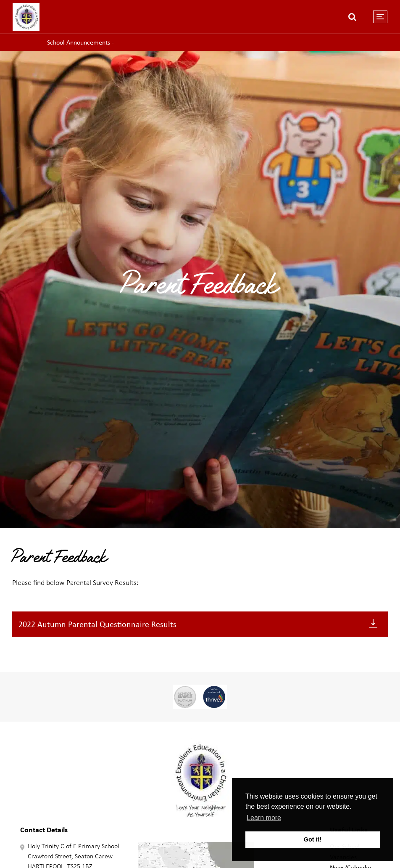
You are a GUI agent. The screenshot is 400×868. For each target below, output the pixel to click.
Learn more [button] (264, 818)
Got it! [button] (313, 839)
